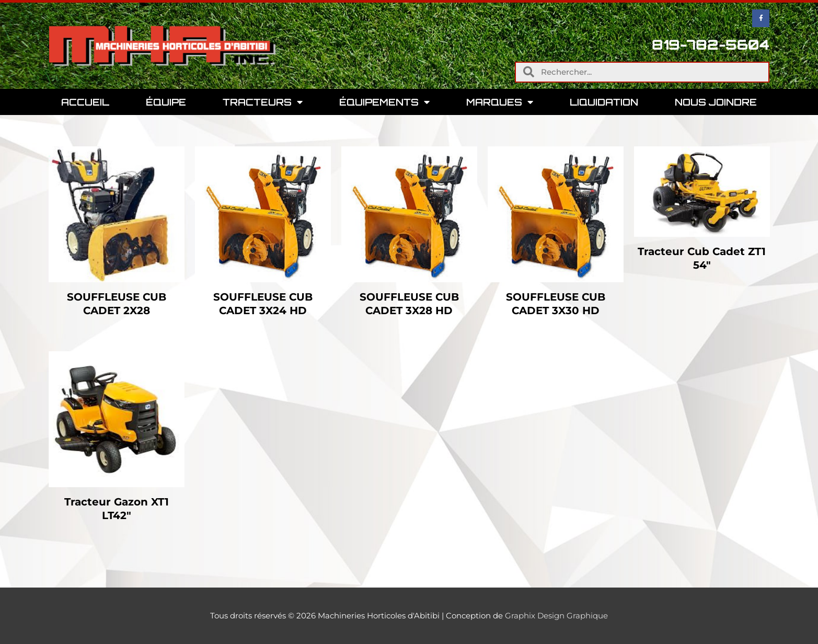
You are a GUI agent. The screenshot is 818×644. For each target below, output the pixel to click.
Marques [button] (500, 102)
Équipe (166, 102)
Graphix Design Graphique (556, 616)
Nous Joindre (716, 102)
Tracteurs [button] (263, 102)
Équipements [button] (384, 102)
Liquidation (604, 102)
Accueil (85, 102)
